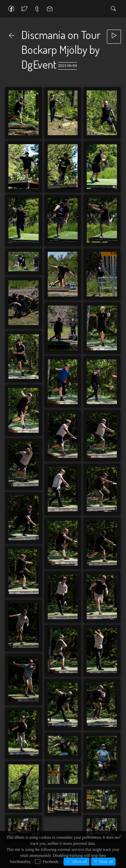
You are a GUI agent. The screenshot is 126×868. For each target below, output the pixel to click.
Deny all (106, 862)
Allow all (79, 862)
